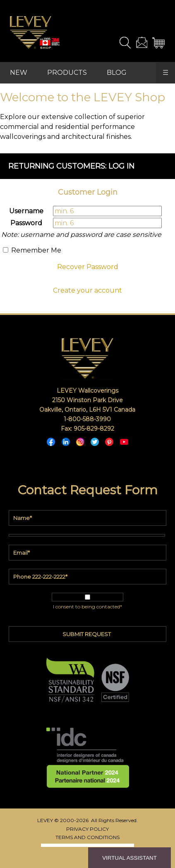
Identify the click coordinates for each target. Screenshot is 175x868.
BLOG (117, 73)
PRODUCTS (67, 73)
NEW (19, 73)
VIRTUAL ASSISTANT (129, 858)
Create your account (87, 290)
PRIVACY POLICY (87, 829)
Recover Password (88, 267)
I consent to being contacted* (87, 607)
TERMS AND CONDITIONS (87, 837)
